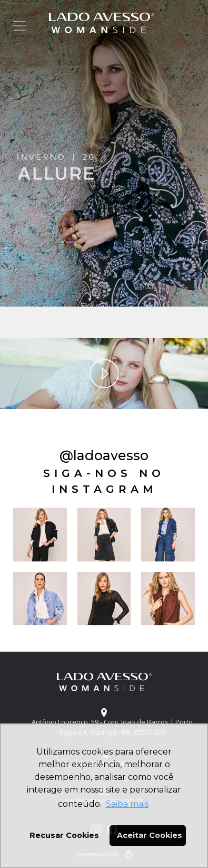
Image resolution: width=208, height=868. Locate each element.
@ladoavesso (104, 455)
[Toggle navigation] (19, 26)
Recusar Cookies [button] (64, 835)
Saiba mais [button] (127, 804)
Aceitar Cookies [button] (150, 835)
